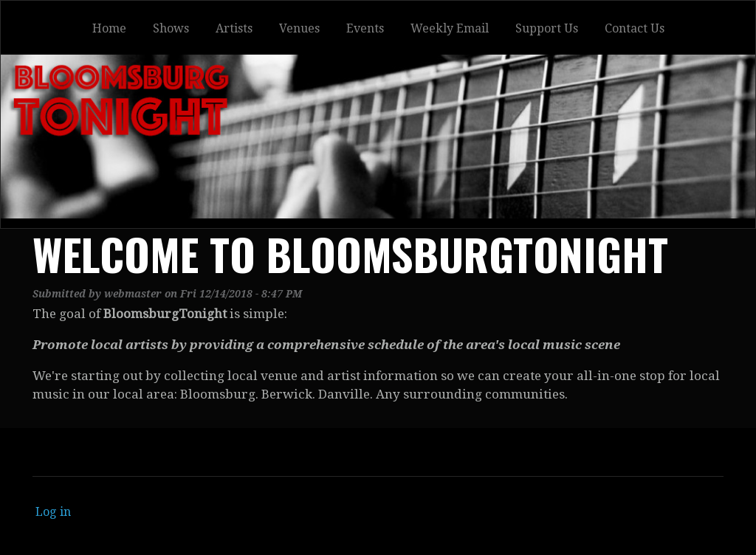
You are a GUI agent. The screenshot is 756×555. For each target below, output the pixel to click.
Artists (234, 28)
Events (365, 28)
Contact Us (635, 28)
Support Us (547, 28)
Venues (299, 28)
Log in (53, 512)
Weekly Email (450, 28)
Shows (171, 28)
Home (109, 28)
